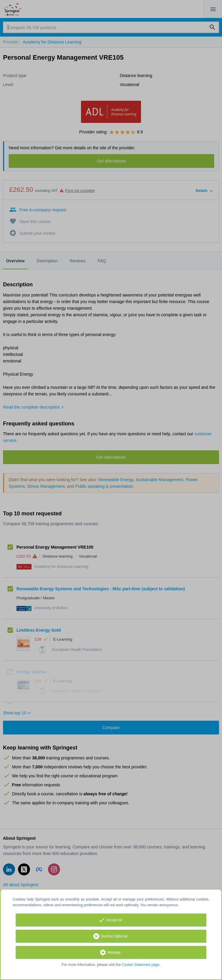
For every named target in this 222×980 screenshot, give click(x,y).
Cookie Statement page (141, 965)
